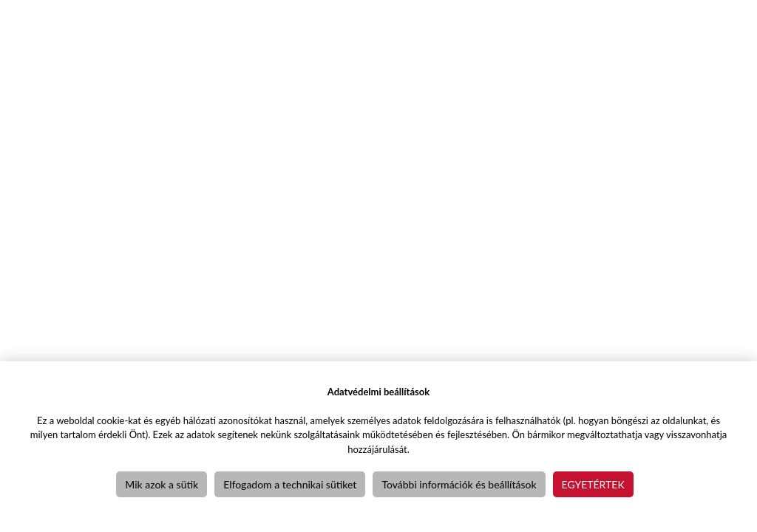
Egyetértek (593, 484)
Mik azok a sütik (162, 484)
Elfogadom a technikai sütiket (290, 484)
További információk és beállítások (459, 484)
